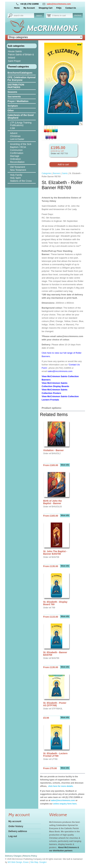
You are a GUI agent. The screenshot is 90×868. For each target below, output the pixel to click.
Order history (16, 826)
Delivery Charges (13, 856)
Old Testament (18, 167)
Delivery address (18, 831)
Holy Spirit (15, 178)
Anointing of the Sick (21, 144)
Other (11, 110)
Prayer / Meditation (18, 101)
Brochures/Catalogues (20, 73)
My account (15, 821)
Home (17, 8)
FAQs (59, 8)
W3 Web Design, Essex (18, 862)
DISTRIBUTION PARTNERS (16, 86)
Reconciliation (17, 162)
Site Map (34, 862)
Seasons (12, 92)
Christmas (15, 136)
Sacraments (14, 97)
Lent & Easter (17, 139)
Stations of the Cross (21, 181)
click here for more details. (60, 786)
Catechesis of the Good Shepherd (21, 116)
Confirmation (17, 153)
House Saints (15, 51)
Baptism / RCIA (18, 147)
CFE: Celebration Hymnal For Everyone (22, 79)
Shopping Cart (45, 8)
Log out (13, 836)
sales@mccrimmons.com (59, 4)
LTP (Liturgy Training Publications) (21, 124)
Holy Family (16, 175)
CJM (13, 128)
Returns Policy (30, 856)
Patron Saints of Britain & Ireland (21, 56)
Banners (57, 173)
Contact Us (71, 8)
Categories (47, 173)
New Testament (18, 170)
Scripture (13, 106)
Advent (14, 133)
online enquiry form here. (65, 804)
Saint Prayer (14, 61)
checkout (78, 15)
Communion (16, 150)
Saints (65, 173)
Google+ (43, 862)
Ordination (16, 159)
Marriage (15, 156)
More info (65, 465)
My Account (29, 8)
